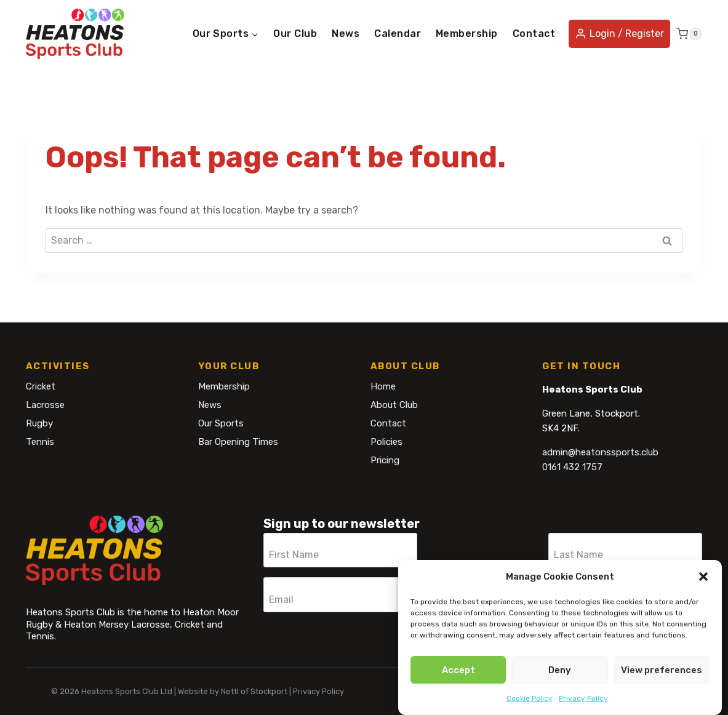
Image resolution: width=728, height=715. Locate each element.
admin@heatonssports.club (600, 452)
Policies (386, 442)
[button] (703, 577)
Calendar (398, 34)
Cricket (41, 386)
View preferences (662, 670)
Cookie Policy (530, 698)
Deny (560, 670)
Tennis (40, 442)
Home (383, 386)
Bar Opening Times (238, 442)
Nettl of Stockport (254, 691)
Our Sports (221, 423)
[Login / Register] (619, 34)
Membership (467, 34)
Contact (534, 34)
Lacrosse (45, 405)
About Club (394, 405)
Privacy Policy (583, 698)
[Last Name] (625, 550)
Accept (458, 670)
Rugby (39, 423)
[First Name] (340, 550)
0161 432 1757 (572, 467)
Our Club (295, 34)
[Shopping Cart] (689, 34)
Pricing (385, 460)
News (346, 34)
